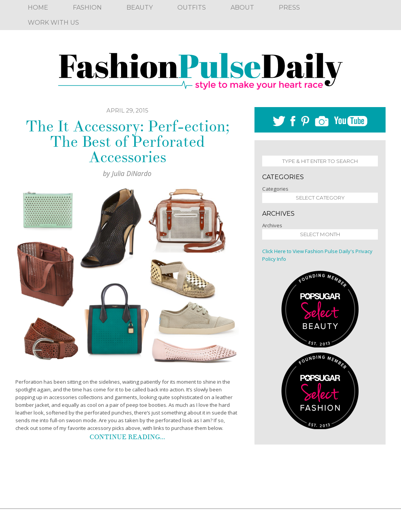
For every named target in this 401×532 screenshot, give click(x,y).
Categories (275, 189)
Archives (272, 225)
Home (38, 8)
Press (289, 8)
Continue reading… (127, 437)
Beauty (140, 8)
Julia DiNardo (132, 173)
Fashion (87, 8)
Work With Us (53, 23)
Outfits (192, 8)
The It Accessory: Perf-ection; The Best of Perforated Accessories (127, 142)
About (242, 8)
